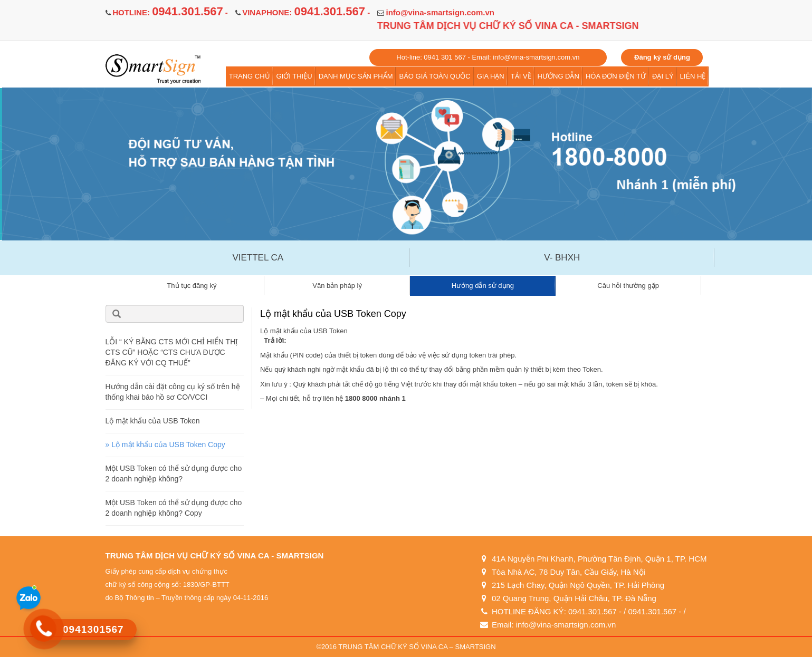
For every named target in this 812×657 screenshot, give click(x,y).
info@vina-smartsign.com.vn (440, 12)
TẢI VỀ (521, 76)
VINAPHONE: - (306, 12)
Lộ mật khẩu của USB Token (153, 421)
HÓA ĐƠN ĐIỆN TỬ (616, 76)
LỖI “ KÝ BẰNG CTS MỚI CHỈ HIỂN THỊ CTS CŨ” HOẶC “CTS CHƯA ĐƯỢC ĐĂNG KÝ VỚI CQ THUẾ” (172, 352)
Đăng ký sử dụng (662, 57)
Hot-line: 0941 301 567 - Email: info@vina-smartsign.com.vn (488, 57)
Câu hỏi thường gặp (628, 286)
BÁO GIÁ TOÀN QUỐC (434, 76)
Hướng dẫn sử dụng (483, 286)
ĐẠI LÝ (663, 76)
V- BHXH (562, 258)
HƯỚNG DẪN (558, 76)
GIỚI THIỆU (294, 76)
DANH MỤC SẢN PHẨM (356, 76)
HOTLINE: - (170, 12)
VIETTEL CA (258, 258)
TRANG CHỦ (250, 76)
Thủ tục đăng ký (192, 286)
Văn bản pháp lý (337, 286)
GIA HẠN (491, 76)
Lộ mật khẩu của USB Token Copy (168, 445)
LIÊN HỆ (693, 76)
